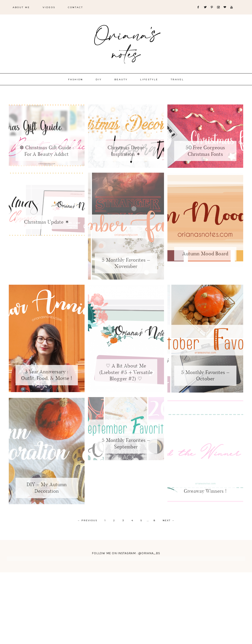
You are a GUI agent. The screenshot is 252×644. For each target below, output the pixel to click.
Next (169, 520)
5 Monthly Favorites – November (126, 263)
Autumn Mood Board (205, 254)
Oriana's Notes (126, 43)
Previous (87, 520)
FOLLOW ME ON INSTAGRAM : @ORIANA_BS (126, 553)
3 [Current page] (123, 520)
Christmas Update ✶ (47, 222)
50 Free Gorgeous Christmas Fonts (205, 151)
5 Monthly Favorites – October (205, 376)
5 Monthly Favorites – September (126, 443)
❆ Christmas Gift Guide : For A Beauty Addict (47, 151)
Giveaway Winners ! (205, 491)
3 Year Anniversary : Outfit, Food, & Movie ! (47, 375)
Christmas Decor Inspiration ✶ (126, 151)
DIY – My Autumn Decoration (47, 488)
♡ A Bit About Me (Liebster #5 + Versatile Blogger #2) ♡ (126, 372)
